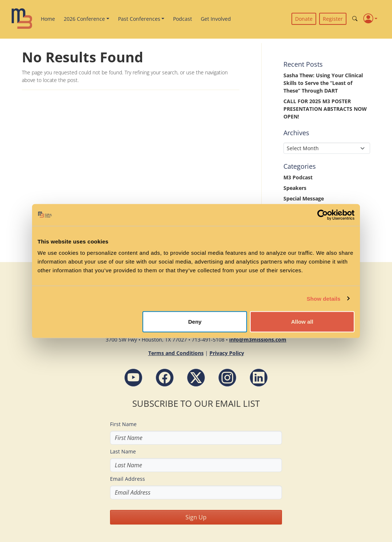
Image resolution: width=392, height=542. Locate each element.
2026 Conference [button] (84, 19)
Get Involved (216, 19)
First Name (123, 424)
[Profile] (370, 19)
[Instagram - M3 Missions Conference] (227, 378)
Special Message (304, 198)
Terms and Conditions (176, 353)
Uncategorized (302, 220)
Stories (292, 209)
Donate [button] (304, 19)
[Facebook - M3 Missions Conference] (165, 378)
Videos (292, 241)
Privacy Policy (227, 353)
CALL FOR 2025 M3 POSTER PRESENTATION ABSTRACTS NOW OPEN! (325, 109)
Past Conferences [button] (139, 19)
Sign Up (196, 517)
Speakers (295, 188)
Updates (294, 230)
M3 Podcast (298, 177)
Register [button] (333, 19)
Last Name (123, 451)
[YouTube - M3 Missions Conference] (133, 378)
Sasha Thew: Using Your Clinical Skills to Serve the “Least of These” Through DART (323, 83)
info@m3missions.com (258, 340)
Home (48, 19)
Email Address (128, 479)
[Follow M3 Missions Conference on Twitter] (196, 378)
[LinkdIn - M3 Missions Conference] (259, 378)
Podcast (183, 19)
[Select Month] (327, 148)
